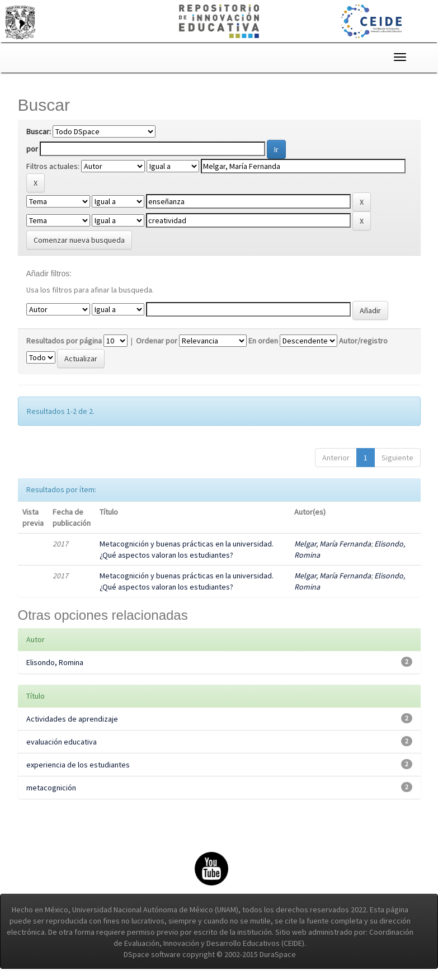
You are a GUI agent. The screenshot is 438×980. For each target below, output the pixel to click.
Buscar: (39, 131)
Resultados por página (64, 341)
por (32, 149)
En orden (263, 341)
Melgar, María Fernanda (333, 544)
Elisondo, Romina (55, 662)
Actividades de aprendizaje (72, 719)
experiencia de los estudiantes (78, 765)
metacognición (51, 788)
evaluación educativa (62, 742)
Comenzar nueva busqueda (79, 240)
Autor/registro (363, 341)
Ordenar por (157, 341)
